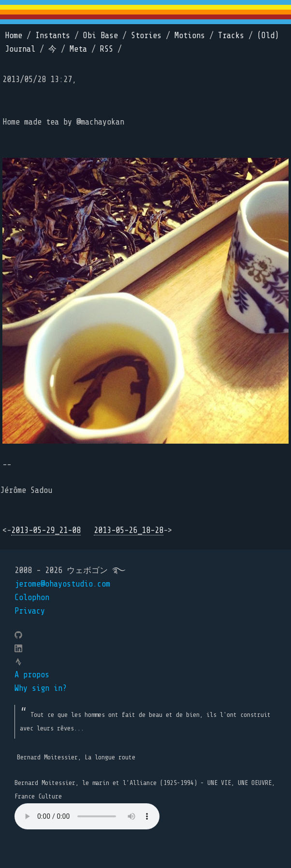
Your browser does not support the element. (87, 816)
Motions (190, 35)
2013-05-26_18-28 (129, 530)
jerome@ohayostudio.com (62, 584)
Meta (78, 49)
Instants (53, 35)
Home (14, 35)
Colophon (32, 597)
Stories (146, 35)
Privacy (30, 611)
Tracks (231, 35)
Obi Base (101, 35)
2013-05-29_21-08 (46, 530)
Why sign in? (41, 688)
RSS (107, 49)
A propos (32, 675)
